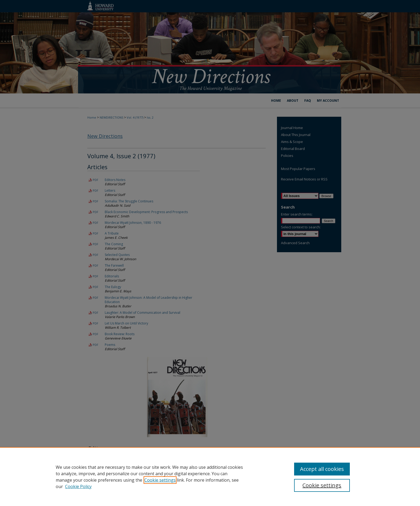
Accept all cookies (322, 469)
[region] (210, 477)
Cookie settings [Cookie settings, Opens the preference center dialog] (322, 485)
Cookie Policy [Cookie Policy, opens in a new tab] (78, 486)
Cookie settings (160, 480)
